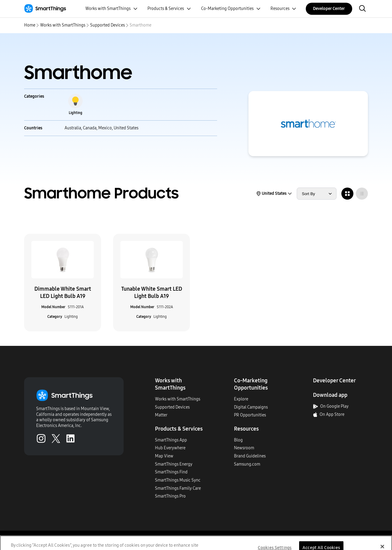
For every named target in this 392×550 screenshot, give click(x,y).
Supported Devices (107, 25)
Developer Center (329, 9)
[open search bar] (362, 9)
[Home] (45, 9)
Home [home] (30, 25)
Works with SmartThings (63, 25)
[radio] (347, 194)
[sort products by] (317, 194)
